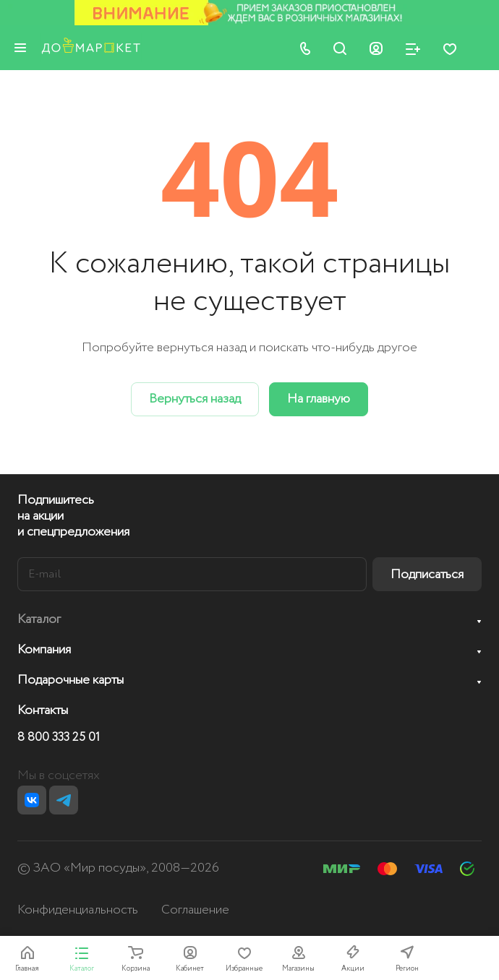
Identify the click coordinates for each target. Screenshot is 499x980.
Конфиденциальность (78, 910)
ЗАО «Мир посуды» (90, 868)
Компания (44, 650)
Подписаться (427, 575)
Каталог (39, 619)
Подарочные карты (71, 680)
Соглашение (195, 910)
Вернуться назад (195, 399)
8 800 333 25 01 (59, 738)
